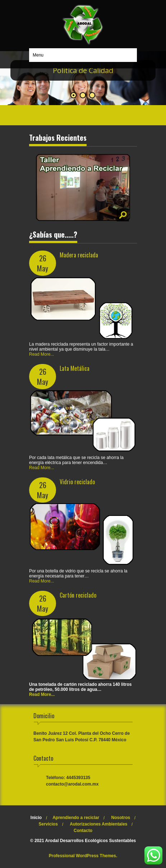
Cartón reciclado (78, 595)
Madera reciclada (79, 255)
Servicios (48, 824)
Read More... (41, 354)
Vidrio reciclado (77, 482)
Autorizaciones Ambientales (98, 824)
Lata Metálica (75, 368)
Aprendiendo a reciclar (76, 818)
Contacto (83, 831)
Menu (38, 55)
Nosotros (121, 818)
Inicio (36, 818)
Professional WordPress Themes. (83, 856)
